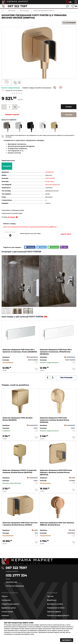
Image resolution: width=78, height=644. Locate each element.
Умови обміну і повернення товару (13, 210)
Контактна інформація (15, 586)
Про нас (50, 596)
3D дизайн (11, 217)
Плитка (4, 596)
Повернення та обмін (56, 608)
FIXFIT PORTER (50, 178)
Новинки (5, 615)
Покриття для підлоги (10, 604)
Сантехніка (6, 600)
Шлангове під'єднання (52, 185)
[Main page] (39, 561)
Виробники (52, 600)
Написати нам (11, 582)
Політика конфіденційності (58, 615)
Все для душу (50, 181)
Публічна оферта (54, 612)
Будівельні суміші (9, 608)
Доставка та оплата (55, 604)
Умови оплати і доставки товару (12, 213)
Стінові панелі (7, 612)
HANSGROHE (49, 172)
